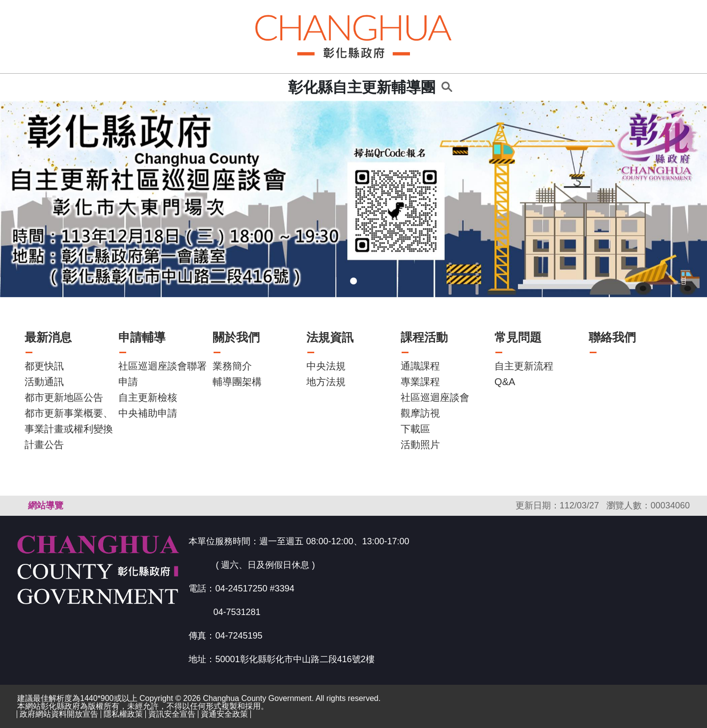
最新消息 (48, 337)
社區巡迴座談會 (435, 397)
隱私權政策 (123, 714)
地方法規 (326, 382)
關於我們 (236, 337)
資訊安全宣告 (172, 714)
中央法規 (326, 366)
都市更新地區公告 (64, 397)
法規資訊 (330, 337)
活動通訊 (44, 382)
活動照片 (420, 445)
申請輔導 (142, 337)
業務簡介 (232, 366)
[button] (53, 199)
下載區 (415, 429)
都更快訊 (44, 366)
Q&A (505, 382)
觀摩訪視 (420, 413)
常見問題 (518, 337)
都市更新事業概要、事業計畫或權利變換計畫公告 (69, 429)
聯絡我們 (612, 337)
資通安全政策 (224, 714)
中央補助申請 (148, 413)
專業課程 (420, 382)
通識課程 (420, 366)
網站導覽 (46, 505)
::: (278, 87)
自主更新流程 (524, 366)
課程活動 (424, 337)
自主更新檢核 (148, 397)
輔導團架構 (237, 382)
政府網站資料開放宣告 (59, 714)
